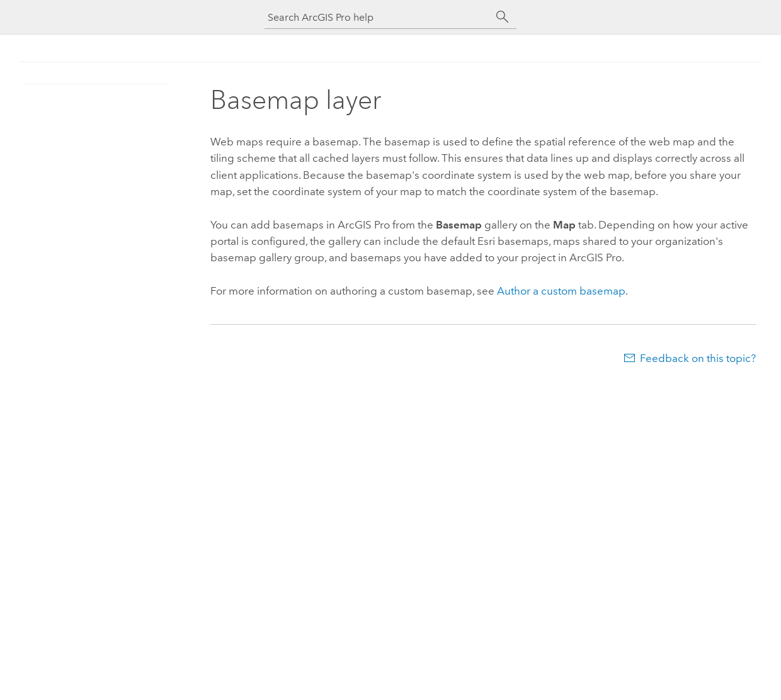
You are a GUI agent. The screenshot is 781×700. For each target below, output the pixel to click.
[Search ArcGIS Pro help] (378, 17)
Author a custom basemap (561, 291)
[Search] (503, 17)
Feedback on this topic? (698, 358)
